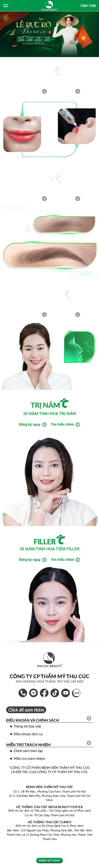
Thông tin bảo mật (27, 726)
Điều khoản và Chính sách (33, 720)
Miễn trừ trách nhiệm (28, 745)
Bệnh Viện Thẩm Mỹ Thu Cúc (44, 693)
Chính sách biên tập (28, 751)
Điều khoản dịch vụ (28, 734)
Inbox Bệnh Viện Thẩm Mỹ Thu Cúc (33, 693)
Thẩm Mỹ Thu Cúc (66, 693)
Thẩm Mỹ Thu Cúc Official (55, 693)
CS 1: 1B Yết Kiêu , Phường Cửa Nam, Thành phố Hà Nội (49, 792)
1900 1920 (88, 6)
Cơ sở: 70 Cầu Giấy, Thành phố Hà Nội (50, 815)
